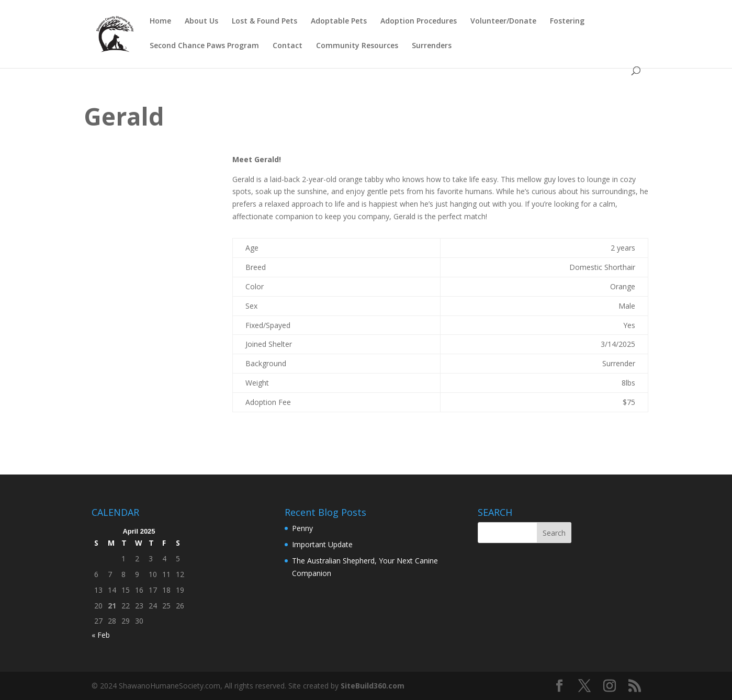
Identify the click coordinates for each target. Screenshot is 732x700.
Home (160, 21)
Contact (288, 46)
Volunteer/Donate (503, 21)
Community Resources (357, 46)
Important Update (322, 544)
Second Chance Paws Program (204, 46)
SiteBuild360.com (373, 686)
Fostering (567, 21)
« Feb (101, 635)
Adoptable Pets (339, 21)
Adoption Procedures (419, 21)
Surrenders (432, 46)
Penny (302, 528)
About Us (201, 21)
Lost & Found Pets (264, 21)
